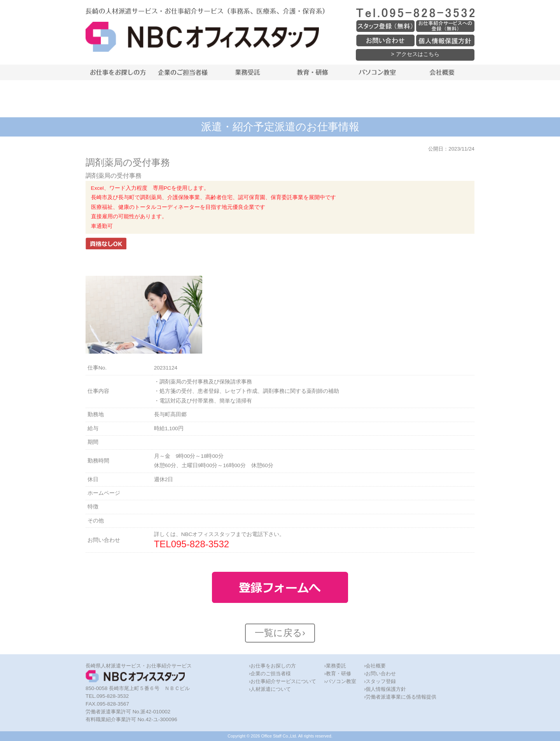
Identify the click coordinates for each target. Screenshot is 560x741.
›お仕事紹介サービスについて (283, 681)
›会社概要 (375, 666)
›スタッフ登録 (380, 681)
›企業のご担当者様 (270, 674)
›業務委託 (335, 666)
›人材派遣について (270, 689)
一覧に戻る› (280, 633)
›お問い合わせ (380, 674)
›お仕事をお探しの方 (272, 666)
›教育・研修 (337, 674)
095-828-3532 (200, 544)
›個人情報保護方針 (385, 689)
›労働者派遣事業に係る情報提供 (400, 697)
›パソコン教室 (340, 681)
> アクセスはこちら (415, 54)
